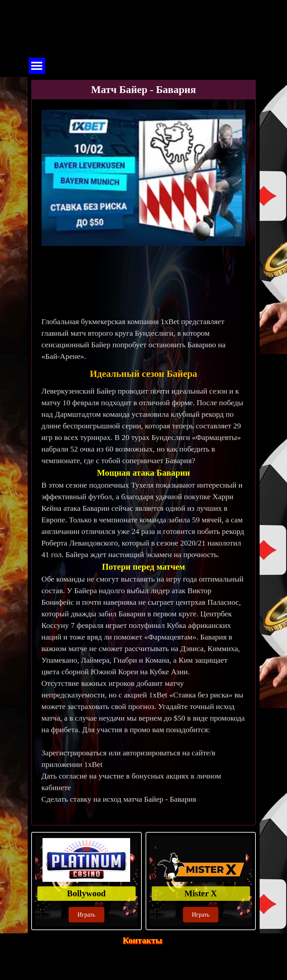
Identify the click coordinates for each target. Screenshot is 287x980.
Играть (86, 915)
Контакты (143, 940)
